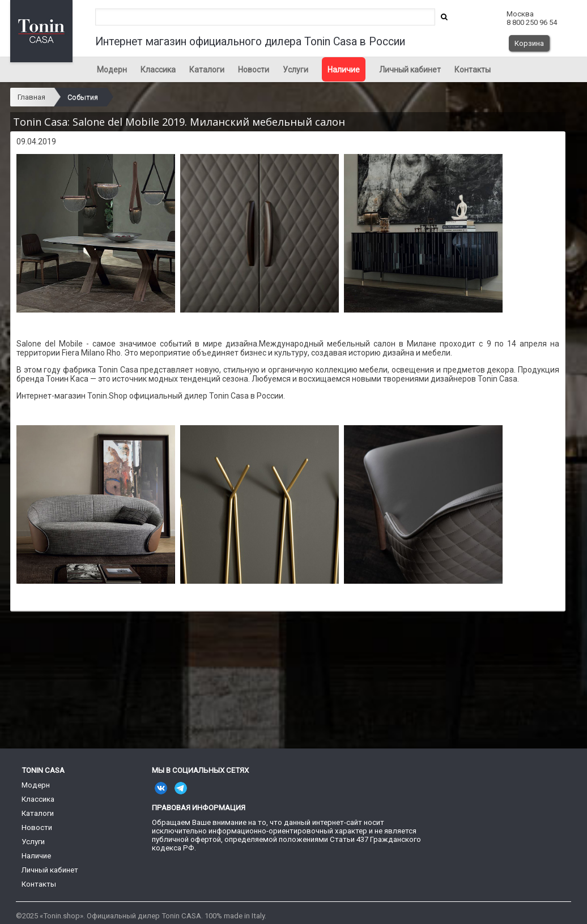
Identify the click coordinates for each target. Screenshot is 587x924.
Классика (158, 70)
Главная (31, 97)
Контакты (473, 70)
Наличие (344, 70)
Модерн (112, 70)
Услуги (295, 70)
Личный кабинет (410, 70)
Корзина (529, 43)
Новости (254, 70)
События (83, 97)
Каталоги (207, 70)
